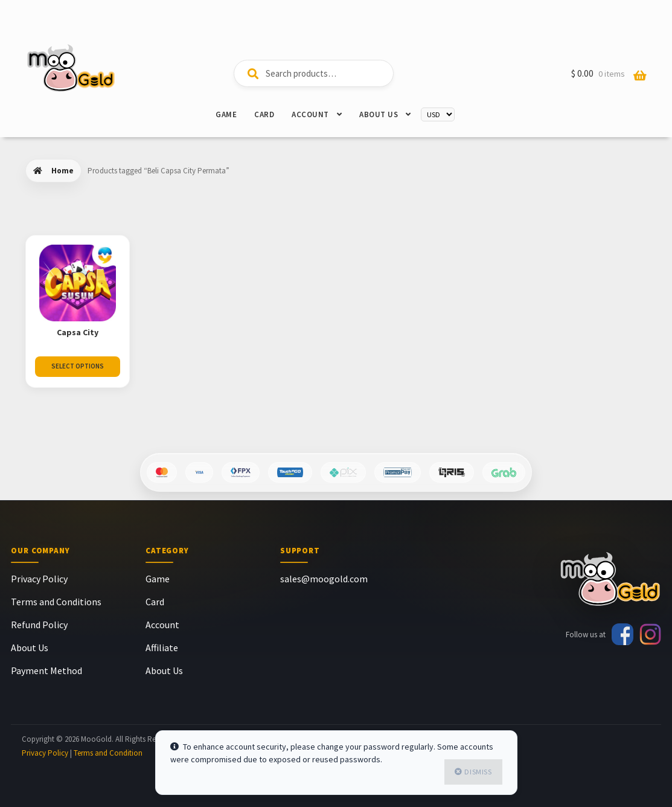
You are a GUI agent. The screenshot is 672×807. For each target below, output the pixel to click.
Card (264, 114)
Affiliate (162, 648)
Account (310, 114)
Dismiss (478, 772)
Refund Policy (39, 625)
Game (226, 114)
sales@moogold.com (324, 579)
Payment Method (46, 670)
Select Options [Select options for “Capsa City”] (78, 366)
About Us (379, 114)
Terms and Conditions (56, 602)
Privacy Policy (39, 579)
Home (62, 171)
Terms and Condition (108, 753)
